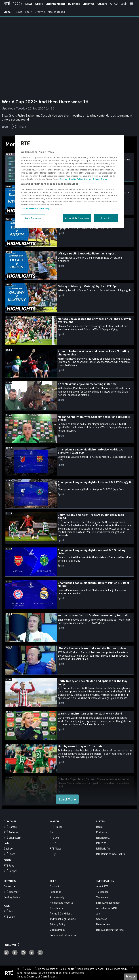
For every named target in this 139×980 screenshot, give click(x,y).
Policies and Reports (61, 903)
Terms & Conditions (61, 914)
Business (74, 4)
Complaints (56, 908)
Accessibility (57, 897)
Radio (99, 827)
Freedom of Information (64, 935)
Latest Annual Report (108, 903)
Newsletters (103, 924)
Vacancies (102, 897)
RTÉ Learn (9, 854)
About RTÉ (102, 886)
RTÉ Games (10, 827)
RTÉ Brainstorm (12, 838)
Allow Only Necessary (77, 218)
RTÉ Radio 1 (103, 838)
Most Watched (56, 12)
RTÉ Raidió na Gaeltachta (111, 854)
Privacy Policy (58, 924)
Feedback (55, 892)
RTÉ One (55, 838)
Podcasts (102, 832)
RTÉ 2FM (101, 843)
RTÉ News (56, 849)
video (7, 12)
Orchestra (9, 886)
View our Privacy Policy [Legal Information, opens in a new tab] (95, 179)
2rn (98, 914)
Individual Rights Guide (63, 919)
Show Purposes (33, 218)
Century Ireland (12, 897)
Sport (39, 4)
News (29, 4)
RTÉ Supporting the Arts (110, 930)
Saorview (102, 919)
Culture (102, 4)
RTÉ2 (53, 843)
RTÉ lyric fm (103, 849)
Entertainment (55, 4)
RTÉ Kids (9, 911)
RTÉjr (53, 854)
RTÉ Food (9, 866)
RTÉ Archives (11, 832)
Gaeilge (8, 849)
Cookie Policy (57, 930)
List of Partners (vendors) (35, 208)
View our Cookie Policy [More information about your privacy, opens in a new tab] (71, 179)
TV (52, 832)
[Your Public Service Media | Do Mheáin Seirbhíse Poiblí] (9, 973)
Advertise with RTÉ (107, 908)
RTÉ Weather (11, 892)
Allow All (106, 218)
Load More (67, 799)
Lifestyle (89, 4)
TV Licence (102, 892)
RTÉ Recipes (11, 871)
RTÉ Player (56, 827)
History (8, 843)
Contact (55, 886)
